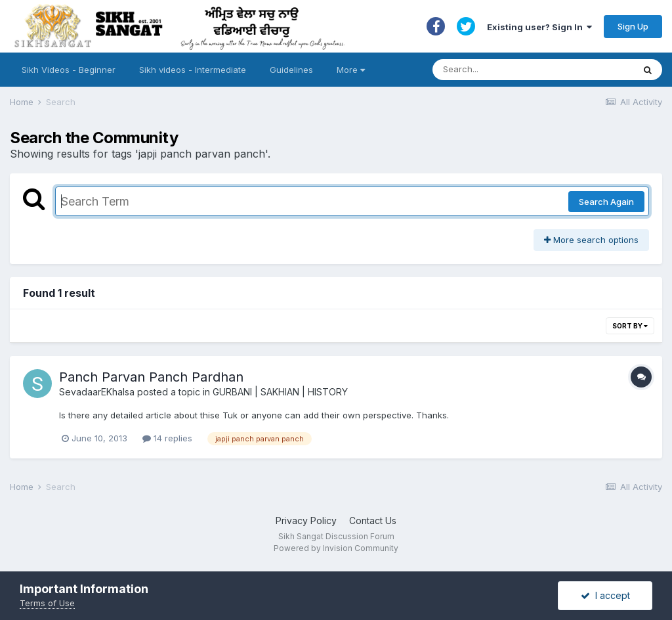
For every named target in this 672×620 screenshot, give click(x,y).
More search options (591, 240)
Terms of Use (47, 603)
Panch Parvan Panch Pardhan (151, 377)
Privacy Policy (306, 520)
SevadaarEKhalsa (97, 392)
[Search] (520, 70)
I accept (605, 595)
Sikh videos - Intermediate (193, 70)
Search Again (606, 202)
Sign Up (633, 26)
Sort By (630, 326)
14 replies (167, 438)
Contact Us (373, 520)
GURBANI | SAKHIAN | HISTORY (280, 392)
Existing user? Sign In (539, 27)
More (351, 70)
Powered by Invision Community (336, 548)
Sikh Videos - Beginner (69, 70)
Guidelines (291, 70)
